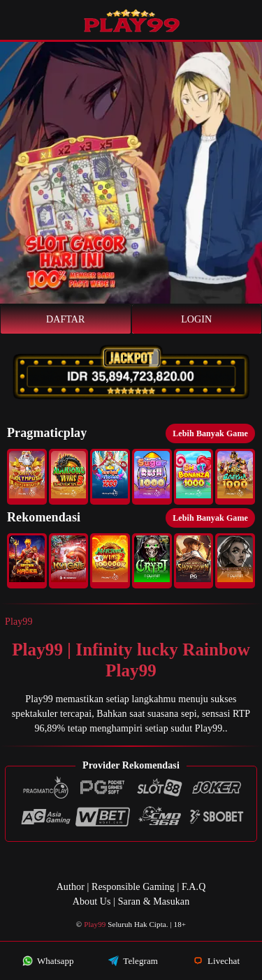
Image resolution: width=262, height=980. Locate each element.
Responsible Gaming (133, 887)
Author (71, 887)
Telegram (133, 961)
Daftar (66, 319)
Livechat (217, 961)
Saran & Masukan (154, 901)
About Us (92, 901)
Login (196, 319)
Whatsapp (48, 961)
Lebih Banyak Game (210, 433)
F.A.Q (194, 887)
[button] (27, 477)
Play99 (19, 622)
